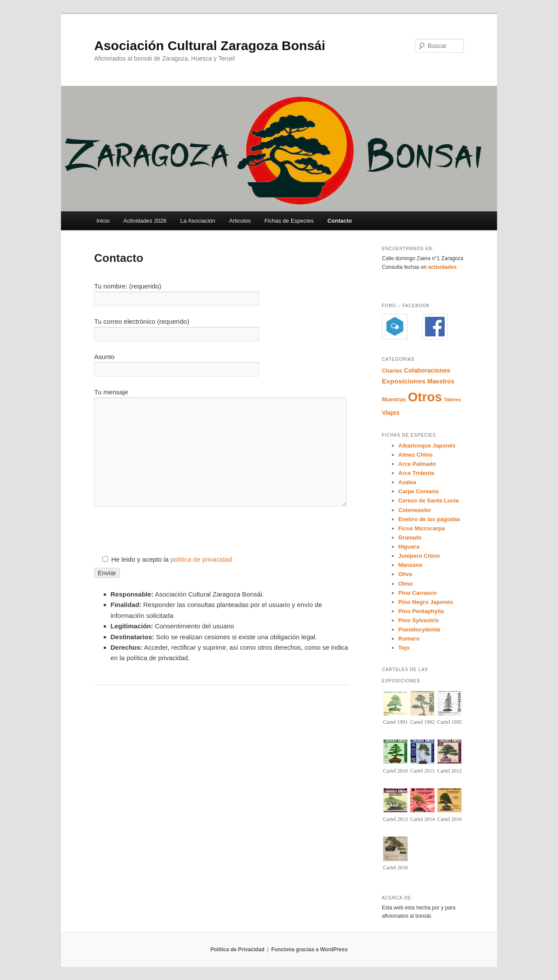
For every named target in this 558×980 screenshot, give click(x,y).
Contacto (340, 221)
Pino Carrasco (418, 593)
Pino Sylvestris (419, 620)
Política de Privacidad (238, 949)
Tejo (404, 648)
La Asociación (198, 221)
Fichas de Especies (289, 221)
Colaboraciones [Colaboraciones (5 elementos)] (427, 370)
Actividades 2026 (145, 221)
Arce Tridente (417, 473)
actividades (443, 267)
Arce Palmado (417, 464)
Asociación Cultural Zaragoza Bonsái (210, 46)
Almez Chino (416, 455)
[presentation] (160, 537)
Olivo (406, 574)
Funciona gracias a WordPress (309, 949)
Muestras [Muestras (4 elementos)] (394, 400)
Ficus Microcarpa (422, 528)
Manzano (411, 565)
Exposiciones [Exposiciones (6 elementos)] (404, 381)
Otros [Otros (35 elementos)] (425, 397)
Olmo (406, 584)
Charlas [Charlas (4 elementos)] (392, 371)
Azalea (407, 482)
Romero (409, 639)
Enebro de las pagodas (429, 519)
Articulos (240, 221)
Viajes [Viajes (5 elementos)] (391, 413)
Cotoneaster (415, 510)
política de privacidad (201, 559)
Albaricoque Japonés (427, 446)
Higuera (409, 547)
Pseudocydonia (419, 629)
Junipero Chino (419, 556)
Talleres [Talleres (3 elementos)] (453, 400)
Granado (410, 537)
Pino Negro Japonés (426, 602)
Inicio (103, 221)
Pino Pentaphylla (421, 611)
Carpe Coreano (419, 491)
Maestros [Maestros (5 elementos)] (441, 381)
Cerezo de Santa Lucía (429, 500)
